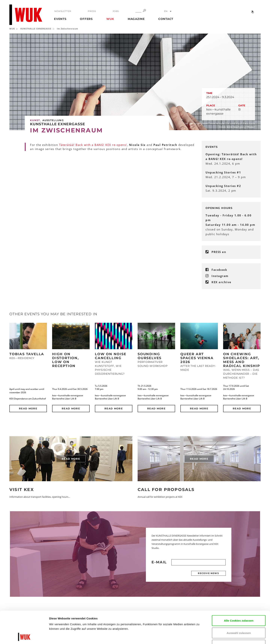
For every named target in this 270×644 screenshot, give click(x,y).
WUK (110, 19)
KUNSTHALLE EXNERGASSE (36, 29)
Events (60, 19)
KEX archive (221, 282)
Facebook (219, 270)
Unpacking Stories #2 (223, 186)
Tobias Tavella (27, 354)
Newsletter (63, 11)
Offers (86, 19)
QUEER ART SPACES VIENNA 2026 (197, 358)
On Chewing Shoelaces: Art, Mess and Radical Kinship (242, 360)
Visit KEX (22, 490)
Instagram (220, 276)
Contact (166, 19)
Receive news (208, 573)
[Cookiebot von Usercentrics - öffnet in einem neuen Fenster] (24, 637)
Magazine (136, 19)
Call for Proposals (166, 490)
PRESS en (219, 252)
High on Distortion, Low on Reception (66, 360)
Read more (28, 408)
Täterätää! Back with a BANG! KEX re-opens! (93, 145)
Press (92, 11)
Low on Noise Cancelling (111, 356)
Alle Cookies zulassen (239, 590)
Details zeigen (226, 637)
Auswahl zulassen (239, 603)
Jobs (116, 11)
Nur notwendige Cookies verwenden (239, 617)
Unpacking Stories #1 (223, 172)
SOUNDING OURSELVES (150, 356)
